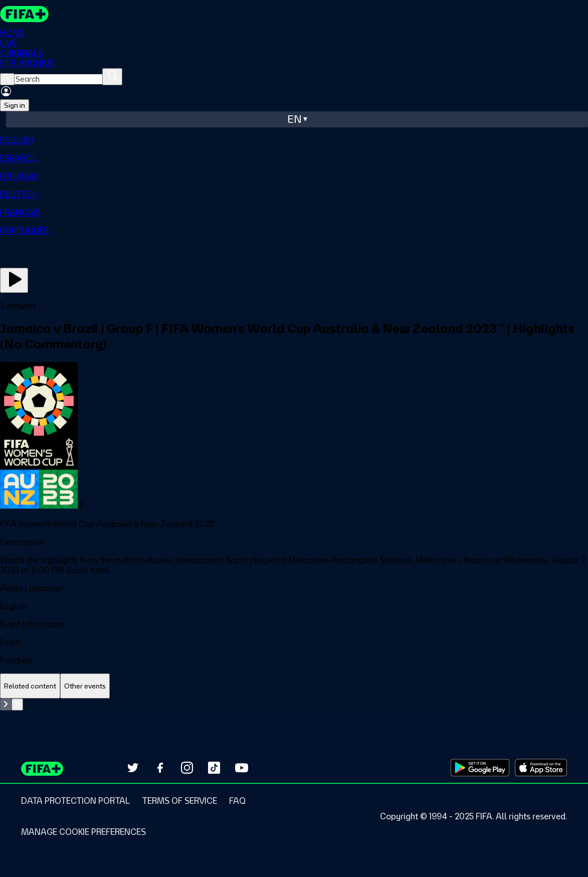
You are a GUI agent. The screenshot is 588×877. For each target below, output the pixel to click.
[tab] (30, 686)
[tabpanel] (294, 705)
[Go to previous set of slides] (6, 705)
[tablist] (294, 686)
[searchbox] (58, 79)
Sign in (15, 105)
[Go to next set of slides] (17, 705)
